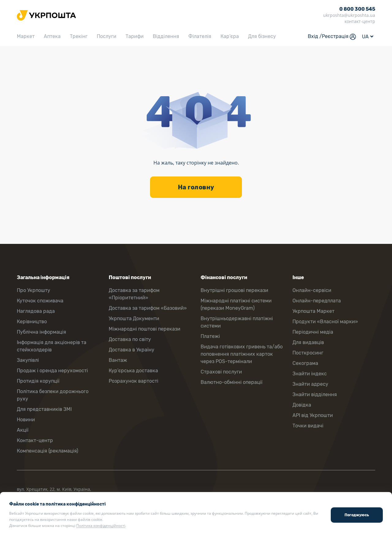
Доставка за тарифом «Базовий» (148, 308)
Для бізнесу (262, 37)
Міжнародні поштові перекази (145, 329)
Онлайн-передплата (317, 301)
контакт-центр (360, 21)
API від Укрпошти (313, 415)
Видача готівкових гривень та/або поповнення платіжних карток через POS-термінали (242, 354)
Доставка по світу (130, 339)
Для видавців (308, 342)
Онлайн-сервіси (312, 290)
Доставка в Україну (132, 350)
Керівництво (32, 322)
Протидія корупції (38, 381)
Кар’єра (230, 37)
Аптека (52, 37)
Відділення (166, 37)
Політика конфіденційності (101, 526)
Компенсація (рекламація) (47, 451)
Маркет (26, 37)
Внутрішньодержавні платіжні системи (237, 322)
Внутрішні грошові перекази (234, 290)
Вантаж (118, 360)
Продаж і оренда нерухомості (52, 371)
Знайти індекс (310, 374)
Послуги (107, 37)
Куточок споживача (40, 301)
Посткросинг (308, 353)
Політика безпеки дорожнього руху (53, 395)
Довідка (302, 405)
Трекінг (79, 37)
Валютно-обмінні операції (232, 382)
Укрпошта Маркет (313, 311)
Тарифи (135, 37)
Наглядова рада (36, 311)
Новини (26, 420)
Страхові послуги (221, 372)
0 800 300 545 (357, 9)
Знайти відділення (315, 394)
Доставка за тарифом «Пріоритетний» (134, 294)
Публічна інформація (41, 332)
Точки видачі (308, 426)
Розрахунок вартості (134, 381)
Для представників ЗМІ (44, 409)
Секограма (305, 363)
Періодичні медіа (313, 332)
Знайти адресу (310, 384)
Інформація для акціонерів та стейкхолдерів (52, 346)
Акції (23, 430)
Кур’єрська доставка (133, 371)
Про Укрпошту (34, 290)
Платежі (210, 336)
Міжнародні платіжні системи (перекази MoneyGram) (236, 304)
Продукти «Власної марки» (325, 322)
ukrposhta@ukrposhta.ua (349, 15)
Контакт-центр (35, 440)
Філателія (200, 37)
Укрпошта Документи (134, 318)
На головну (196, 187)
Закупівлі (28, 360)
